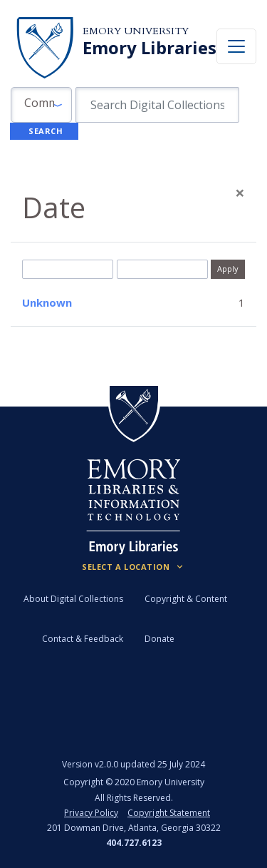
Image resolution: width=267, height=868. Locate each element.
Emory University (136, 31)
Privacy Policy (91, 813)
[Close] (240, 193)
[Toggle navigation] (236, 46)
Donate (159, 639)
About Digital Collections (73, 599)
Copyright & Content (186, 599)
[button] (41, 105)
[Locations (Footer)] (133, 567)
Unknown (47, 302)
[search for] (157, 105)
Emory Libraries (150, 48)
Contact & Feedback (83, 639)
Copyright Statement (169, 813)
